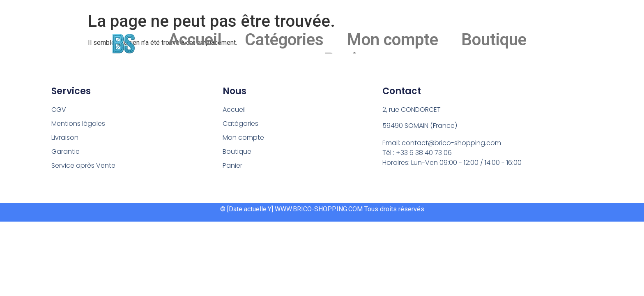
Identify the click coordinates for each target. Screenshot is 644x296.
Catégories (284, 40)
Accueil (195, 40)
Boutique (494, 40)
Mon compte (392, 40)
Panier (232, 165)
